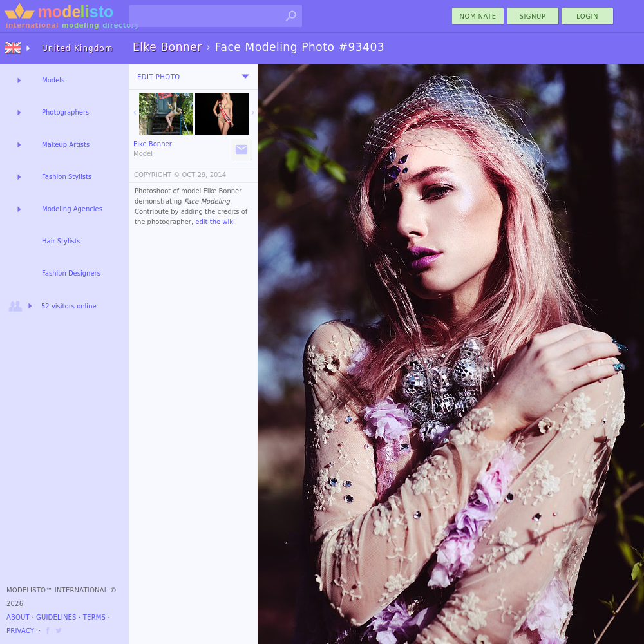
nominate (478, 16)
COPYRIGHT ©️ (157, 175)
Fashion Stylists (67, 177)
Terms (94, 617)
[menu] (245, 77)
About (18, 617)
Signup (533, 16)
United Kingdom (77, 48)
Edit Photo (159, 77)
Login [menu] (587, 16)
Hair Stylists (61, 241)
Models (53, 80)
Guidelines (56, 617)
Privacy (20, 631)
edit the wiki (215, 222)
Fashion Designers (71, 273)
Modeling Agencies (72, 209)
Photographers (65, 112)
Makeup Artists (66, 145)
